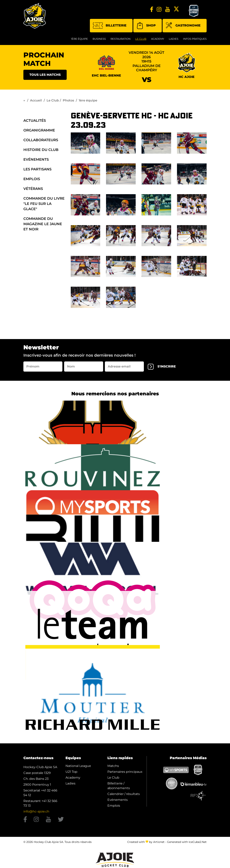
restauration (121, 39)
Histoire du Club (41, 150)
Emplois (32, 179)
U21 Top (71, 772)
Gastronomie (183, 26)
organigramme (39, 130)
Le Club (141, 39)
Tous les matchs (45, 75)
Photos (68, 100)
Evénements (36, 160)
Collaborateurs (41, 140)
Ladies (174, 39)
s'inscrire (162, 367)
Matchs (113, 766)
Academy (158, 39)
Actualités (35, 121)
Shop (146, 26)
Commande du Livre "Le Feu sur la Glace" (44, 204)
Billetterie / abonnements (119, 786)
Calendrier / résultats (124, 794)
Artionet (159, 842)
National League (78, 766)
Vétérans (33, 189)
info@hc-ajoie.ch (36, 811)
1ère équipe (79, 39)
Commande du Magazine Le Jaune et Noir (43, 224)
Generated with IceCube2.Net (187, 842)
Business (99, 39)
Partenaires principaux (125, 772)
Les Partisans (37, 169)
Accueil (36, 100)
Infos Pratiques (195, 39)
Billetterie (110, 26)
